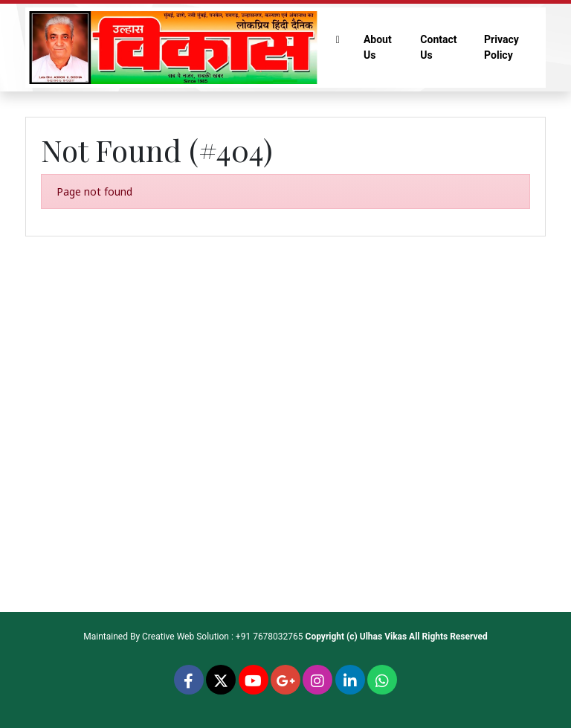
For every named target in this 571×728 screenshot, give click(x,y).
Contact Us (438, 47)
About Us (378, 47)
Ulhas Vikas (383, 637)
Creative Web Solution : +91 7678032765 (223, 637)
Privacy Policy (501, 47)
